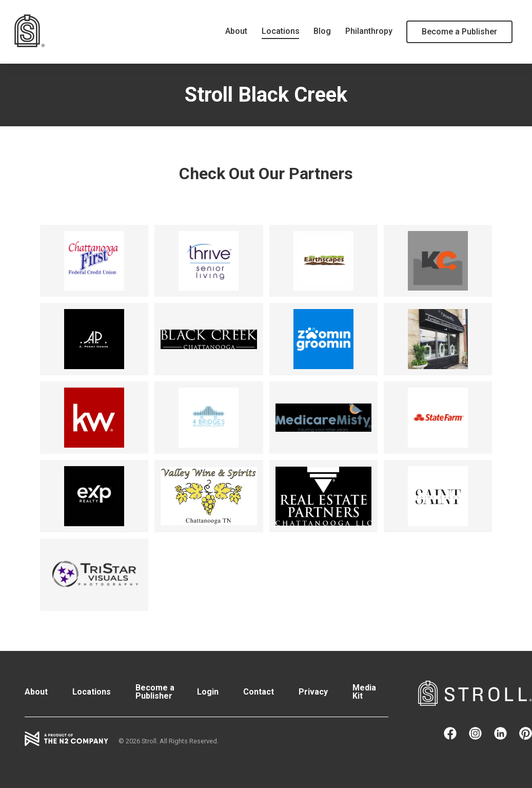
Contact (259, 692)
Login (208, 692)
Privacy (313, 692)
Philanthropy (369, 31)
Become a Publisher (459, 32)
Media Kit (364, 692)
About (236, 31)
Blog (322, 31)
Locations (281, 31)
